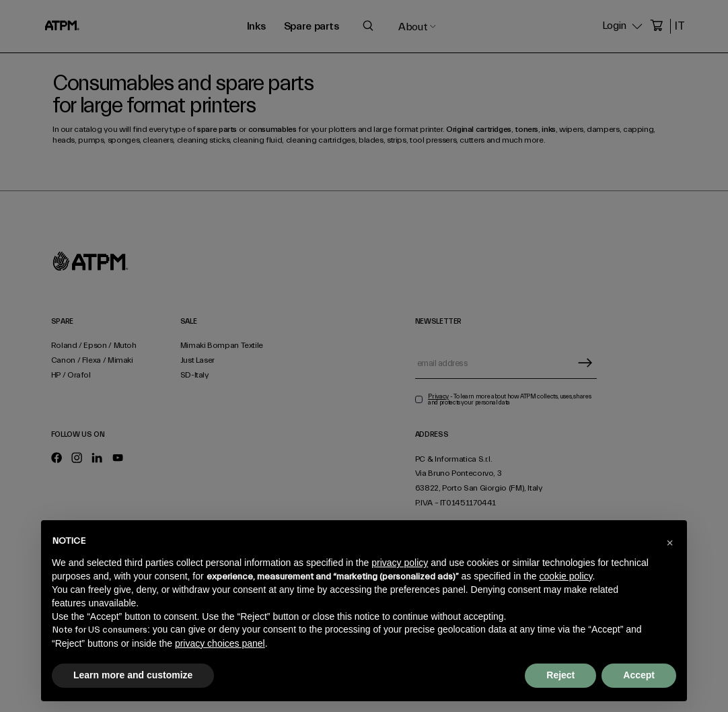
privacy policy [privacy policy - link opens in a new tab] (400, 563)
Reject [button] (560, 675)
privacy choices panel (220, 643)
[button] (669, 542)
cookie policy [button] (566, 576)
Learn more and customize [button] (133, 675)
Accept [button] (639, 675)
